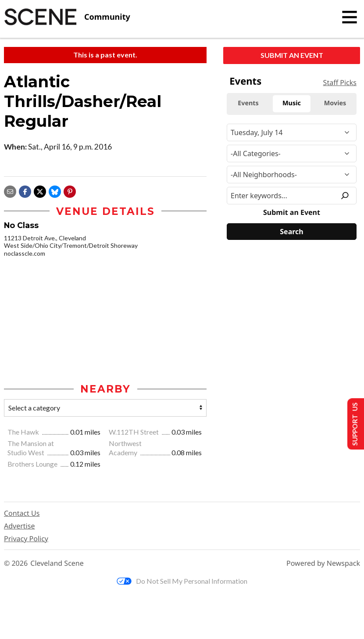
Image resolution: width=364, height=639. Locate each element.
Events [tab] (248, 103)
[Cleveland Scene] (67, 17)
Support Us (354, 424)
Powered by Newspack (323, 564)
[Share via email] (10, 191)
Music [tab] (292, 103)
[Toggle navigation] (350, 17)
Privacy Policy (26, 539)
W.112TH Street (134, 432)
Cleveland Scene (57, 564)
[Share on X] (40, 191)
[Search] (292, 232)
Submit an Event (292, 55)
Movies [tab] (335, 103)
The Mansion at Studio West (31, 448)
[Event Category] (292, 154)
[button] (70, 191)
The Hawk (24, 432)
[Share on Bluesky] (55, 191)
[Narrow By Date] (292, 132)
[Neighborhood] (292, 175)
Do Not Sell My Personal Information (182, 581)
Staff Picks (340, 82)
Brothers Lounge (33, 464)
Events (245, 81)
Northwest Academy (125, 448)
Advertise (19, 526)
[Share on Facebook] (25, 191)
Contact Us (22, 514)
